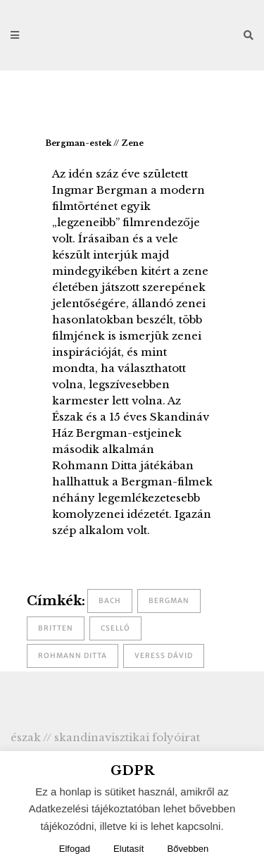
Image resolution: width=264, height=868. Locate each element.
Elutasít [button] (128, 849)
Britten (56, 628)
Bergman (169, 601)
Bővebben (188, 849)
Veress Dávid (164, 656)
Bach (110, 601)
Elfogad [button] (75, 849)
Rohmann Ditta (73, 656)
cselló (115, 628)
